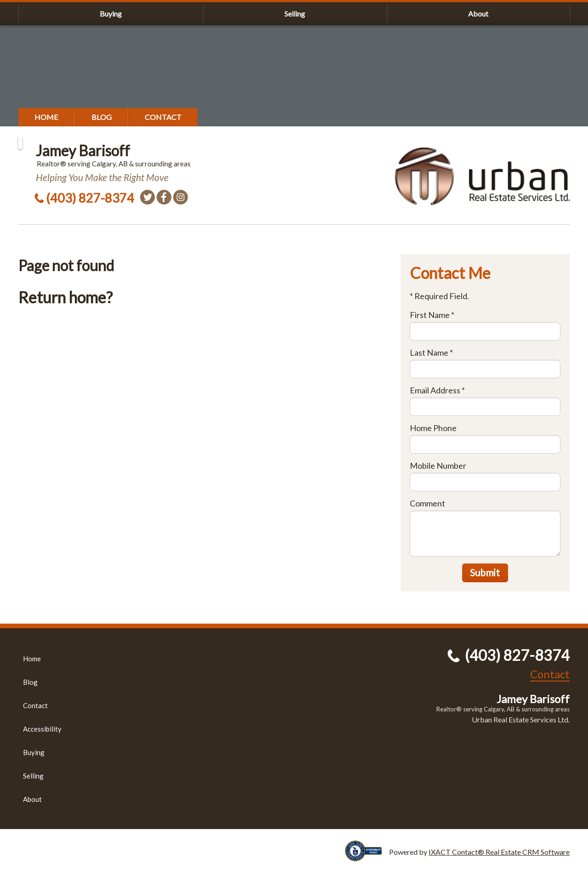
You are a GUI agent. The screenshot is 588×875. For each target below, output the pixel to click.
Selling (295, 14)
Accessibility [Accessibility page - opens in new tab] (42, 729)
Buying (111, 14)
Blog (102, 117)
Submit (485, 572)
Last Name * (431, 352)
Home (46, 117)
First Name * (432, 315)
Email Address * (437, 390)
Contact (163, 117)
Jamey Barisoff (83, 151)
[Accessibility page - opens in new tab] (367, 857)
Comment (427, 503)
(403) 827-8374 (90, 198)
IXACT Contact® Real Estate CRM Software (499, 852)
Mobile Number (438, 466)
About (478, 14)
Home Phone (433, 428)
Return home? (65, 297)
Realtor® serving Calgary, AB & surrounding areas (503, 709)
